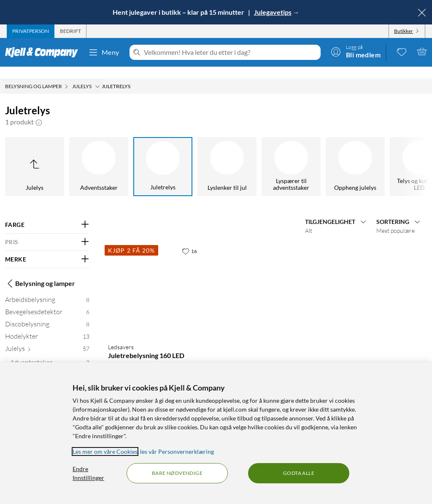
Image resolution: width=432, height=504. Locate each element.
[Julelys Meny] (97, 75)
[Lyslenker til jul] (227, 155)
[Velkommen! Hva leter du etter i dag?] (231, 52)
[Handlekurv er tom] (422, 51)
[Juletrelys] (163, 155)
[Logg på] (356, 51)
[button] (39, 110)
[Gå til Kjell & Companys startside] (44, 52)
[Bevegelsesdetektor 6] (47, 302)
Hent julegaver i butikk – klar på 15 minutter (179, 12)
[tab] (31, 31)
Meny (104, 52)
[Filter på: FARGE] (47, 213)
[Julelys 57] (47, 338)
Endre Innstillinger (88, 473)
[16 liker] (189, 239)
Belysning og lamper (40, 272)
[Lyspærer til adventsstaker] (291, 155)
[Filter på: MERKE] (47, 248)
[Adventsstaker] (99, 155)
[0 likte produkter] (402, 51)
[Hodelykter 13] (47, 326)
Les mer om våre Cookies (105, 451)
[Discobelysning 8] (47, 314)
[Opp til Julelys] (35, 155)
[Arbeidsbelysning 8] (47, 290)
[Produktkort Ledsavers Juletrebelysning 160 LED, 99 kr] (154, 278)
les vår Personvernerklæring (177, 451)
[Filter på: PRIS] (47, 230)
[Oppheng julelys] (355, 155)
